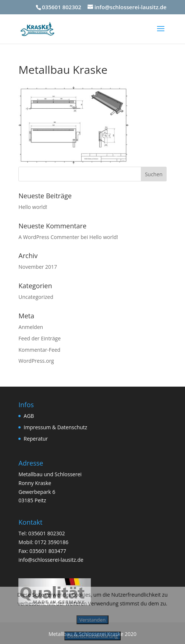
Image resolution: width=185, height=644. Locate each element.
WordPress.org (36, 361)
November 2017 (38, 267)
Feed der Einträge (40, 338)
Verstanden (92, 620)
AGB (29, 416)
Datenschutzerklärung (92, 636)
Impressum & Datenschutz (55, 427)
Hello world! (33, 207)
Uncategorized (36, 297)
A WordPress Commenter (49, 237)
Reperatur (36, 439)
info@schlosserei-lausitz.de (51, 560)
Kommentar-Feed (39, 350)
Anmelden (31, 327)
